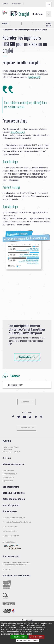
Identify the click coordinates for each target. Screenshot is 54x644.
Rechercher (38, 14)
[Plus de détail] (26, 634)
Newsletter (25, 428)
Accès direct (49, 25)
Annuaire (5, 4)
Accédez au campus (10, 474)
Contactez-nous (16, 4)
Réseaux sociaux (38, 24)
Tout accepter (19, 637)
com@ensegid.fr (34, 77)
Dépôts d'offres (25, 357)
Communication (8, 477)
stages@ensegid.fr (18, 132)
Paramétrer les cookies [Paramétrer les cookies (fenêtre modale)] (27, 640)
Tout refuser (37, 637)
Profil (27, 24)
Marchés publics (11, 505)
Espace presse (8, 481)
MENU (5, 23)
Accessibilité (27, 620)
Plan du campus (8, 470)
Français (48, 3)
